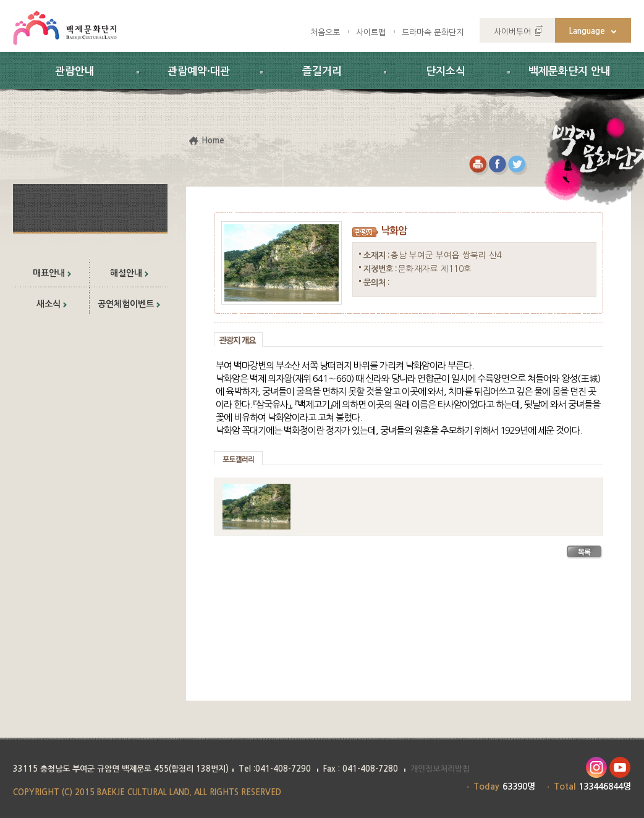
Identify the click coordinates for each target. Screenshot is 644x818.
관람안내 (75, 71)
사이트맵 (371, 32)
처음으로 (325, 32)
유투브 (620, 768)
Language (587, 31)
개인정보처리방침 (440, 769)
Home (213, 141)
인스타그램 (596, 768)
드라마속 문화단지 (433, 32)
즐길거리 (322, 71)
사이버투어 (512, 32)
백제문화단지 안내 (570, 71)
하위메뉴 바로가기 (0, 0)
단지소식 (446, 71)
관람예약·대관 (199, 71)
